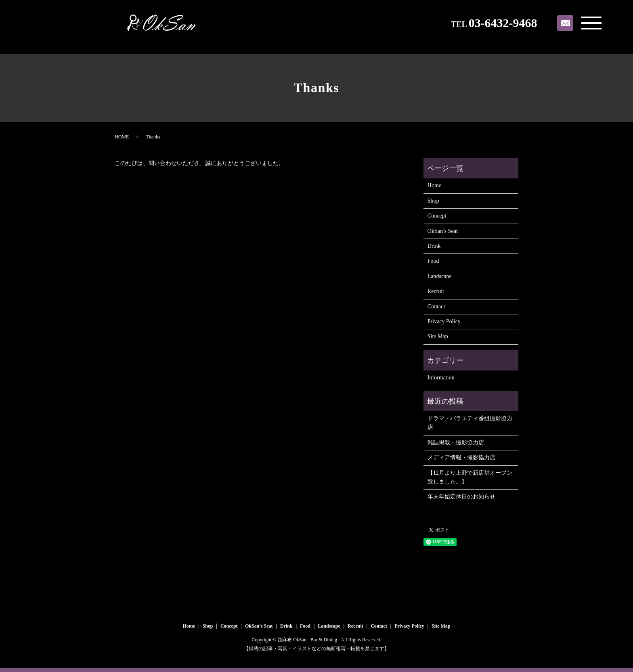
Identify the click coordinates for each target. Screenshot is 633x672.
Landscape (440, 276)
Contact (436, 307)
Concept (437, 216)
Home (434, 185)
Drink (434, 246)
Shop (433, 201)
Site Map (438, 336)
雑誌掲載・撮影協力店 (456, 443)
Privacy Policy (444, 321)
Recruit (436, 291)
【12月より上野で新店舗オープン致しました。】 (470, 477)
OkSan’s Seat (443, 231)
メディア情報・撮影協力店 (461, 457)
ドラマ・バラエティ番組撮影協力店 (470, 423)
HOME (122, 137)
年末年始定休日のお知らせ (461, 497)
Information (441, 378)
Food (433, 261)
